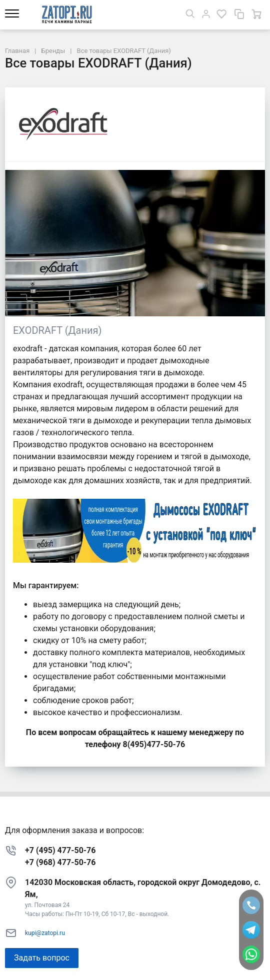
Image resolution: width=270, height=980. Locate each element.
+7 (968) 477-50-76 (60, 862)
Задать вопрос (42, 958)
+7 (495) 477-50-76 (60, 850)
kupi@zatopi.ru (45, 933)
